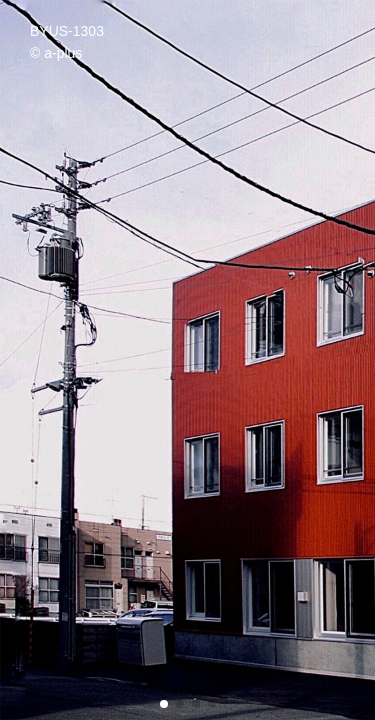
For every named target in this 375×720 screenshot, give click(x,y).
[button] (164, 704)
